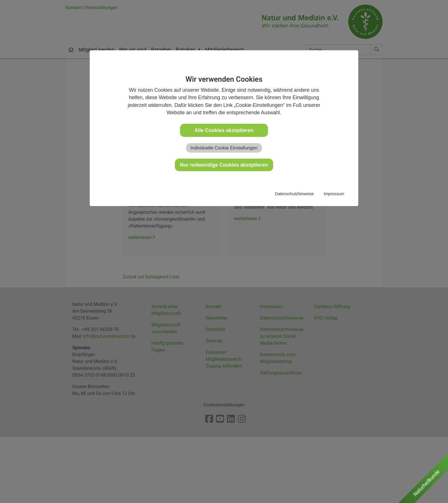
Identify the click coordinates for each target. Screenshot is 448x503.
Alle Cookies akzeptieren (224, 130)
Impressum (334, 194)
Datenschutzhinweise (294, 194)
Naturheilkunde (426, 483)
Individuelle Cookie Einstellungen (224, 148)
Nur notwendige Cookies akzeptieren (224, 165)
